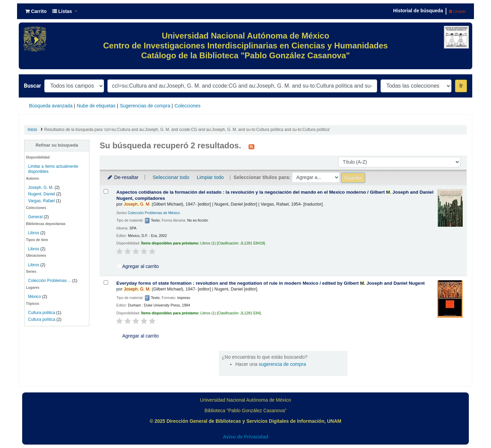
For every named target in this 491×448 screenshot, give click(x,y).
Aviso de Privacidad (246, 437)
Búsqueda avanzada (51, 106)
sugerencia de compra (282, 364)
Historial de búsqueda (418, 11)
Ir (461, 86)
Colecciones (188, 106)
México (34, 297)
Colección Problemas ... (49, 281)
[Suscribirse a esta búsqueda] (251, 146)
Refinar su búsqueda (57, 145)
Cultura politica (41, 313)
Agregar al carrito (138, 266)
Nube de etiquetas (96, 106)
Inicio (32, 130)
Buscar (32, 86)
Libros (34, 233)
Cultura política (42, 319)
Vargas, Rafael (41, 201)
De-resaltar (122, 177)
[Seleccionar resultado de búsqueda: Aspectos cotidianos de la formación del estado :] (106, 191)
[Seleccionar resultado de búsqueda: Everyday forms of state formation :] (106, 282)
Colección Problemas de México (154, 213)
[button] (36, 11)
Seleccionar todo (171, 177)
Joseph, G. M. (41, 188)
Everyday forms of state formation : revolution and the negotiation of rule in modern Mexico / (270, 283)
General (36, 217)
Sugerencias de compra (145, 106)
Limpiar (457, 11)
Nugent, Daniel (41, 194)
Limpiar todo (210, 177)
